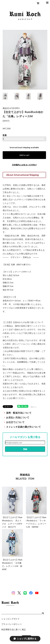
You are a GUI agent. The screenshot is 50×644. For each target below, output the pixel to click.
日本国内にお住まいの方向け (24, 165)
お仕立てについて (15, 422)
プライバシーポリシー (12, 624)
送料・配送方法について (19, 413)
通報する (34, 407)
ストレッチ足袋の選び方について (23, 427)
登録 (25, 449)
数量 (5, 135)
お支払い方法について (18, 418)
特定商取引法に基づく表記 (14, 629)
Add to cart (24, 155)
